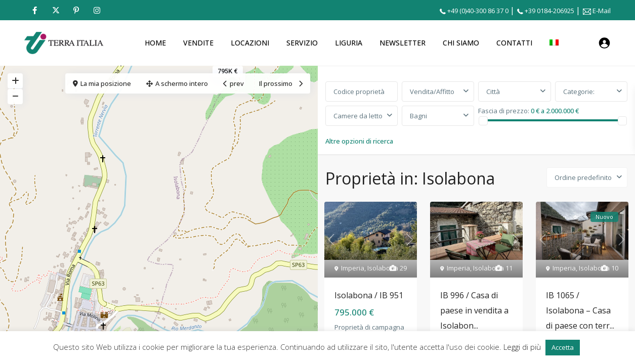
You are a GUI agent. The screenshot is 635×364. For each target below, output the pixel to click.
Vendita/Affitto (432, 92)
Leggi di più (523, 347)
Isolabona (383, 268)
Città (493, 92)
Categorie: (579, 92)
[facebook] (35, 10)
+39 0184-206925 (549, 11)
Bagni (418, 116)
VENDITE (198, 43)
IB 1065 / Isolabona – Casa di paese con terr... (580, 310)
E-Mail (602, 11)
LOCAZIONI (250, 43)
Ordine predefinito (583, 177)
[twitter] (55, 10)
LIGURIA (349, 43)
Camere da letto (358, 116)
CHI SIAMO (461, 43)
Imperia (353, 268)
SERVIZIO (302, 43)
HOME (155, 43)
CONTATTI (514, 43)
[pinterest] (76, 10)
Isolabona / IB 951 (369, 295)
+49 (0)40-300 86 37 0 (478, 11)
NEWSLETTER (403, 43)
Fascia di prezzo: (504, 110)
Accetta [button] (563, 347)
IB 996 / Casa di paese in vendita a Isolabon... (474, 310)
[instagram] (97, 10)
